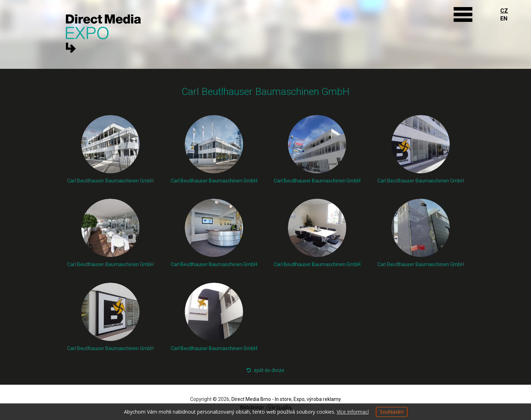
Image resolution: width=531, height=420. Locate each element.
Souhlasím (392, 412)
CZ (504, 11)
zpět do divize (265, 370)
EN (504, 19)
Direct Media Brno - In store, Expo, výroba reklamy (286, 399)
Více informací (353, 412)
